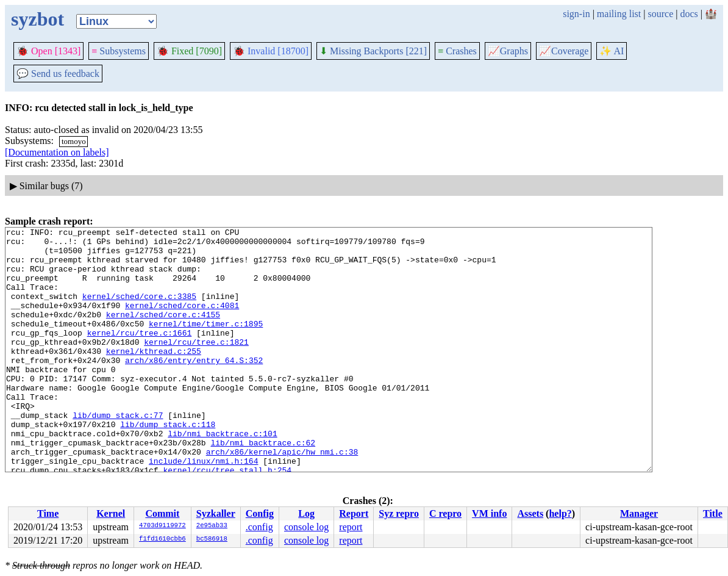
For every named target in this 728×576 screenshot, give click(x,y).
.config (259, 527)
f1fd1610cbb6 (162, 539)
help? (560, 513)
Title (713, 513)
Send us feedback (58, 74)
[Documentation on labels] (57, 152)
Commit (162, 513)
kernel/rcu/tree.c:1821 (196, 365)
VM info (489, 513)
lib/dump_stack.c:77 (118, 453)
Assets (530, 513)
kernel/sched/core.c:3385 (139, 311)
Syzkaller (216, 513)
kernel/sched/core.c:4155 (163, 333)
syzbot (37, 19)
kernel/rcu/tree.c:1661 (140, 355)
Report (354, 513)
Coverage (564, 51)
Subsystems (119, 51)
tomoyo (74, 141)
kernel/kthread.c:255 (154, 376)
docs (689, 14)
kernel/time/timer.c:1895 (206, 344)
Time (48, 513)
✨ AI (612, 51)
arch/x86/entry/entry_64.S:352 (194, 387)
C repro (445, 513)
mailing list (619, 14)
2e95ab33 (212, 526)
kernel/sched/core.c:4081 (182, 322)
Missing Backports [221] (373, 51)
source (661, 14)
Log (306, 513)
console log (306, 527)
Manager (639, 513)
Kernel (111, 513)
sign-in (576, 14)
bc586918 (212, 539)
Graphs (508, 51)
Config (260, 513)
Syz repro (399, 513)
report (351, 527)
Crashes (457, 51)
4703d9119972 (162, 526)
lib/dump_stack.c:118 (168, 464)
